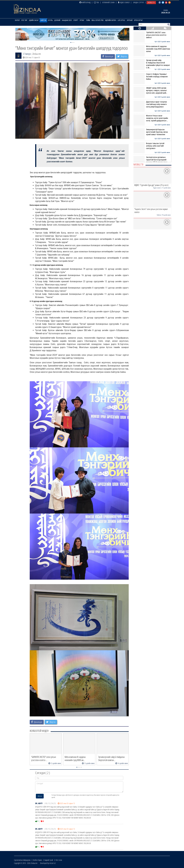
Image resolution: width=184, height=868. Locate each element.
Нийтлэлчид (85, 2)
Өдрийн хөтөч (111, 20)
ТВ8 (96, 2)
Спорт (76, 20)
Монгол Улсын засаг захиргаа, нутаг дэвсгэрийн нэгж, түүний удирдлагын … (152, 118)
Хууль (50, 20)
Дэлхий (57, 20)
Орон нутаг (138, 20)
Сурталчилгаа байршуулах (22, 860)
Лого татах (59, 860)
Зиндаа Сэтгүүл (138, 2)
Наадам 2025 (67, 20)
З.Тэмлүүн (27, 54)
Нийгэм (43, 20)
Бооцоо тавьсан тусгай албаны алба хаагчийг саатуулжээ (152, 146)
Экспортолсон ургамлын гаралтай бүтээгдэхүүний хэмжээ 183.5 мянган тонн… (152, 160)
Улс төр (24, 20)
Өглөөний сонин (108, 2)
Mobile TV (151, 2)
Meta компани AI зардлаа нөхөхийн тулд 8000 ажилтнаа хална (152, 49)
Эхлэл (17, 20)
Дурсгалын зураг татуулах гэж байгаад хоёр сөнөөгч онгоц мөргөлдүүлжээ (152, 104)
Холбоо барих (37, 860)
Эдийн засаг (34, 20)
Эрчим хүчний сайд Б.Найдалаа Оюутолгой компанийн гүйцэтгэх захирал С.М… (152, 64)
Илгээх (40, 796)
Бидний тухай (49, 860)
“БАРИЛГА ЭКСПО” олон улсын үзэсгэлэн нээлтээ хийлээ (152, 35)
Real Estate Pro (98, 20)
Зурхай (130, 20)
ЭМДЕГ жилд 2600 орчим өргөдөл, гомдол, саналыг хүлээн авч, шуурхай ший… (152, 90)
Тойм (88, 20)
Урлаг (82, 20)
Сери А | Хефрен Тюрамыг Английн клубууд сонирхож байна (152, 77)
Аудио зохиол (124, 2)
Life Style (121, 20)
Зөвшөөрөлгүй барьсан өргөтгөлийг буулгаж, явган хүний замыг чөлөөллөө (152, 132)
